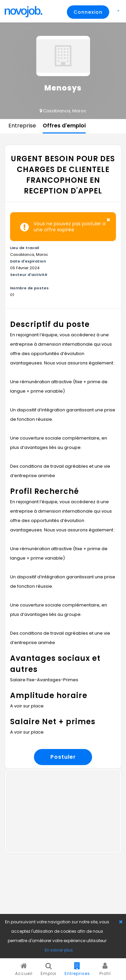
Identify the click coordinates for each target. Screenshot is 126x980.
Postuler (63, 757)
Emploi (49, 969)
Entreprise (22, 126)
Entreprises (77, 969)
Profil (105, 969)
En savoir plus (59, 950)
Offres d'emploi (64, 126)
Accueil (24, 969)
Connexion (88, 12)
